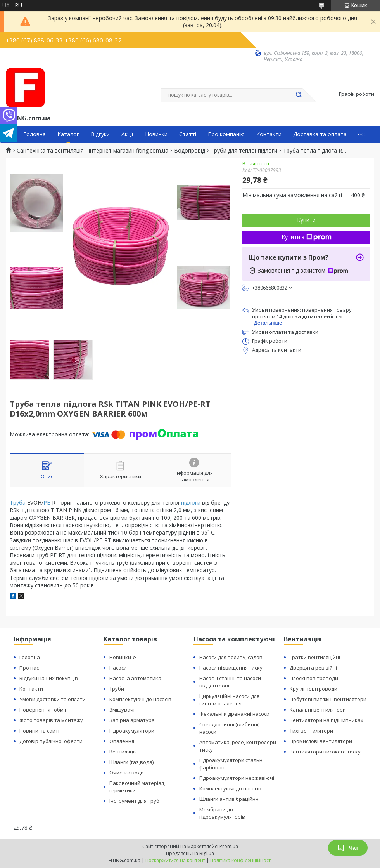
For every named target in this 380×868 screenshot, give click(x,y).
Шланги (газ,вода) (131, 762)
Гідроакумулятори (132, 731)
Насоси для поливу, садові (231, 657)
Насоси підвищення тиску (231, 668)
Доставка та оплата (320, 134)
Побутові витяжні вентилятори (328, 699)
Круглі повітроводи (313, 689)
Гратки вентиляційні (315, 657)
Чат (348, 848)
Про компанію (226, 134)
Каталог (68, 134)
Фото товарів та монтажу (51, 720)
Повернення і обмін (44, 710)
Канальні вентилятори (318, 710)
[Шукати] (299, 95)
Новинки (156, 134)
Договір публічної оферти (51, 741)
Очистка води (127, 773)
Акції (127, 134)
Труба (18, 503)
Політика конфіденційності (241, 860)
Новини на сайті (39, 731)
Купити (306, 220)
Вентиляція (123, 752)
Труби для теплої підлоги (244, 151)
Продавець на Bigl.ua (190, 853)
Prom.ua (229, 846)
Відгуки (100, 134)
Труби (117, 689)
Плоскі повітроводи (314, 678)
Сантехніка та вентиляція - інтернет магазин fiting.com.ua (92, 151)
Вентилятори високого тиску (325, 752)
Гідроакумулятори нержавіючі (237, 778)
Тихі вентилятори (311, 731)
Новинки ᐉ (123, 657)
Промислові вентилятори (321, 741)
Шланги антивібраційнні (230, 799)
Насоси (118, 668)
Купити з (307, 237)
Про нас (29, 668)
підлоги (191, 503)
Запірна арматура (132, 720)
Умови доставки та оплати (53, 699)
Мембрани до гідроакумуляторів (222, 813)
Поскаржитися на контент (175, 860)
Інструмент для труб (134, 801)
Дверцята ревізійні (313, 668)
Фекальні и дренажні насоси (234, 714)
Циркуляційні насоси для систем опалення (229, 700)
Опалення (122, 741)
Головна (35, 134)
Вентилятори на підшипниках (326, 720)
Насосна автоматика (135, 678)
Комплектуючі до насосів (140, 699)
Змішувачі (122, 710)
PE (47, 503)
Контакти (269, 134)
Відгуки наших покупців (49, 678)
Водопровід (190, 151)
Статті (188, 134)
